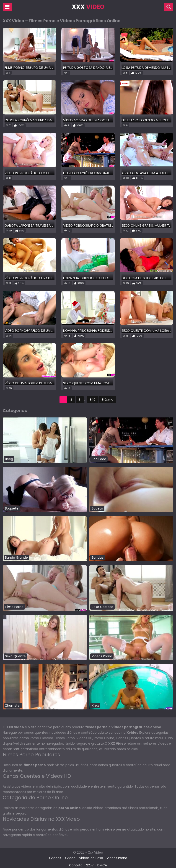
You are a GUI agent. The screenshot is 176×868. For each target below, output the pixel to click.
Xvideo (70, 858)
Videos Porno (117, 858)
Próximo (108, 399)
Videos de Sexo (91, 858)
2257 (90, 865)
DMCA (102, 865)
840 (93, 399)
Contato (76, 865)
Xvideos (55, 858)
